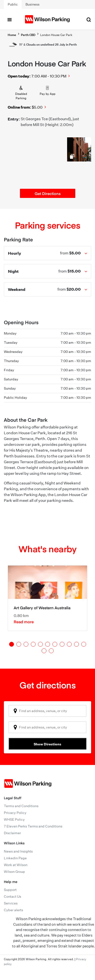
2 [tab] (19, 644)
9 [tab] (69, 644)
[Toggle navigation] (9, 19)
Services (11, 903)
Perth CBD (28, 35)
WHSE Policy (14, 819)
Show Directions (47, 744)
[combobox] (47, 711)
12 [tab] (44, 651)
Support (10, 890)
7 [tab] (55, 644)
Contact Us (13, 896)
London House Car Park (56, 35)
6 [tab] (48, 644)
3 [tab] (26, 644)
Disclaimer (12, 833)
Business (32, 4)
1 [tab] (12, 644)
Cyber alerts (13, 910)
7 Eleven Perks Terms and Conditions (33, 826)
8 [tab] (62, 644)
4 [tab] (33, 644)
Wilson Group (14, 872)
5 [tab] (40, 644)
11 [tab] (84, 644)
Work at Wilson (16, 865)
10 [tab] (76, 644)
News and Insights (18, 851)
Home (12, 35)
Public (13, 4)
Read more (24, 622)
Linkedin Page (15, 858)
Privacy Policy (15, 813)
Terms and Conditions (21, 806)
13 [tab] (51, 651)
